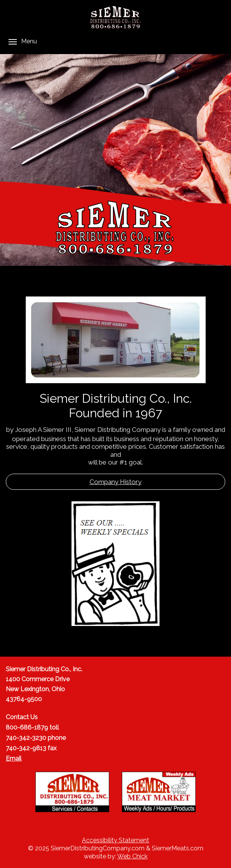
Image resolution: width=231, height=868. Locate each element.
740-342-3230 (26, 738)
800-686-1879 (27, 727)
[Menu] (13, 42)
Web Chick (132, 856)
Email (14, 758)
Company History (115, 482)
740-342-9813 (26, 748)
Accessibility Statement (115, 840)
